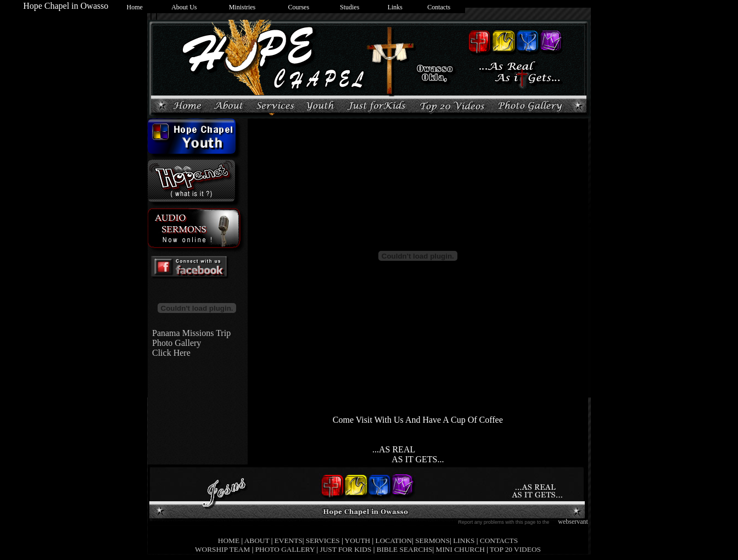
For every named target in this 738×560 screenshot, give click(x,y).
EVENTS (289, 541)
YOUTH (358, 541)
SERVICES (323, 541)
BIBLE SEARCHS (405, 549)
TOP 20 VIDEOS (515, 549)
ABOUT (257, 541)
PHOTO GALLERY (285, 549)
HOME (229, 541)
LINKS (464, 541)
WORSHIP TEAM (222, 549)
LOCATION (394, 541)
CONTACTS (499, 541)
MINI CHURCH (460, 549)
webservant (573, 522)
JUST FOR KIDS (346, 549)
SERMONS (432, 541)
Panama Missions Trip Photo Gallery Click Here (189, 343)
